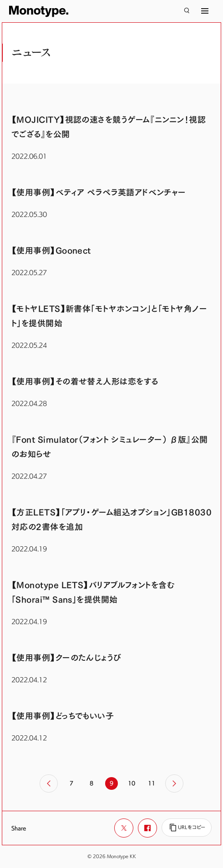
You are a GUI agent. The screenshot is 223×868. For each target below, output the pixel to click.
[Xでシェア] (124, 828)
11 (152, 783)
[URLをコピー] (187, 828)
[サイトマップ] (205, 11)
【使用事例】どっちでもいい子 (63, 716)
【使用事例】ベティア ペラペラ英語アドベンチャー (99, 192)
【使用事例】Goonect (51, 251)
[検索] (187, 11)
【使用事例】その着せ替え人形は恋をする (85, 382)
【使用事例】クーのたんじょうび (66, 658)
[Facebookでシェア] (147, 828)
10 (132, 783)
